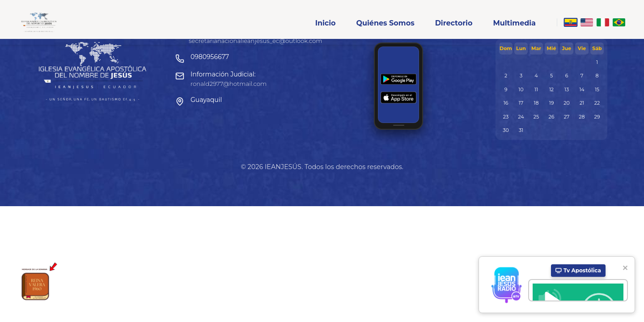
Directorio (454, 23)
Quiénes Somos (385, 23)
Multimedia (514, 23)
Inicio (326, 23)
